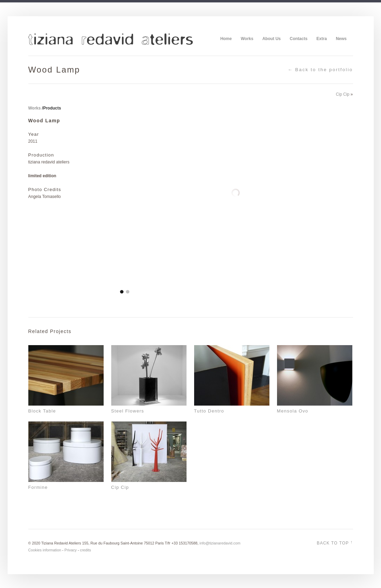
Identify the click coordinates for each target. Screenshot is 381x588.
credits (86, 550)
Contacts (299, 39)
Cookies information (45, 550)
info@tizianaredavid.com (220, 543)
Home (226, 39)
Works (247, 39)
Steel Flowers (128, 411)
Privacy (71, 550)
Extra (322, 39)
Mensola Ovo (293, 411)
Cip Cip (342, 94)
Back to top (335, 543)
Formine (38, 487)
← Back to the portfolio (320, 70)
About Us (271, 39)
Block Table (42, 411)
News (341, 39)
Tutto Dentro (209, 411)
